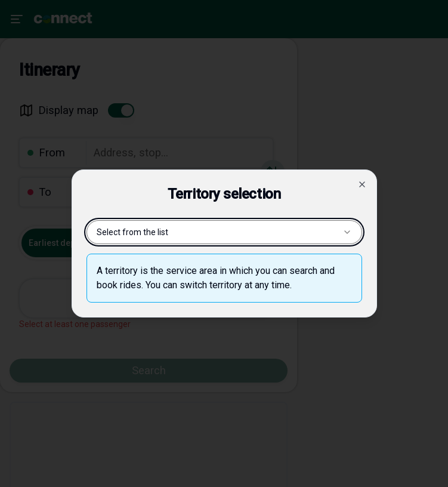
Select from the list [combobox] (224, 232)
